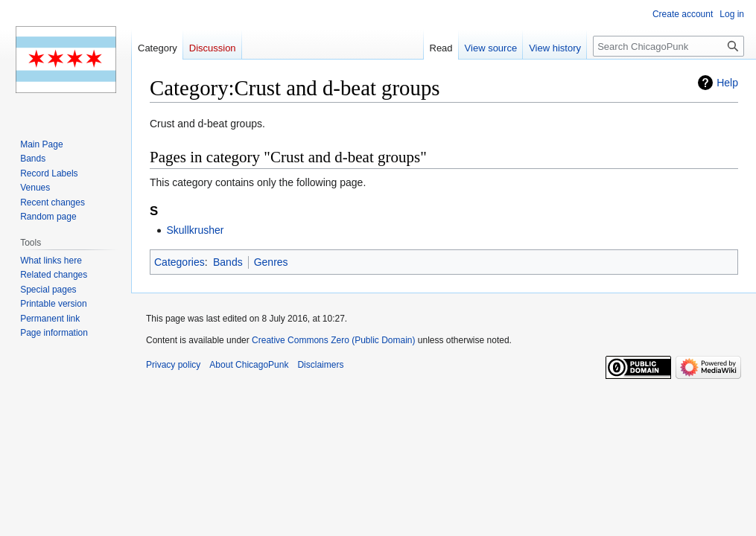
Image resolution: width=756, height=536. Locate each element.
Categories (180, 262)
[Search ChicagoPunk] (668, 46)
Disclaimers (320, 365)
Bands (228, 262)
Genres (271, 262)
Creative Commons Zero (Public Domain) (333, 340)
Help (727, 83)
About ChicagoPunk (249, 365)
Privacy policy (173, 365)
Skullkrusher (195, 230)
